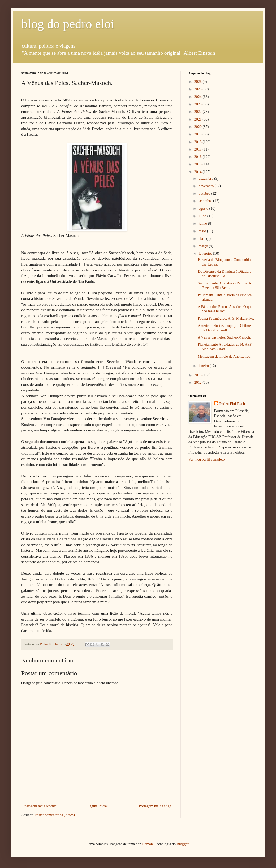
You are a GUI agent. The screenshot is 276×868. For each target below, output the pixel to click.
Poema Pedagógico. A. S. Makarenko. (226, 318)
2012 (199, 382)
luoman (147, 844)
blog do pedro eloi (68, 24)
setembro (206, 201)
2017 (199, 149)
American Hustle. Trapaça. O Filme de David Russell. (224, 328)
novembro (206, 186)
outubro (205, 193)
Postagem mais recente (40, 806)
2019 (199, 134)
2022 (199, 112)
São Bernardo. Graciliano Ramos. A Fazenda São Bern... (224, 285)
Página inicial (98, 806)
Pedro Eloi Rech (232, 404)
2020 (199, 127)
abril (202, 239)
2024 (199, 97)
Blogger (182, 844)
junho (203, 223)
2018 (199, 142)
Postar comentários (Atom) (55, 815)
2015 (199, 164)
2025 (199, 89)
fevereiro (206, 253)
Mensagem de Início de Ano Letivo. (224, 356)
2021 (199, 119)
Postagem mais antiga (155, 806)
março (204, 246)
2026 (199, 82)
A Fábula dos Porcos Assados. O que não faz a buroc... (225, 309)
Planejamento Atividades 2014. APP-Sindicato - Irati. (225, 347)
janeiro (204, 366)
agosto (204, 209)
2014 (199, 172)
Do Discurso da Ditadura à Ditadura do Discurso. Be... (225, 274)
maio (203, 231)
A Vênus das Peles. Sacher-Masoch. (224, 337)
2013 (199, 375)
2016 (199, 157)
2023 (199, 104)
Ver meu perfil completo (206, 459)
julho (203, 216)
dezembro (206, 179)
